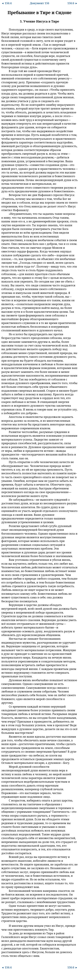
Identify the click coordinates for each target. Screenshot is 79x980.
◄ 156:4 (6, 3)
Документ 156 (39, 3)
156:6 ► (73, 3)
